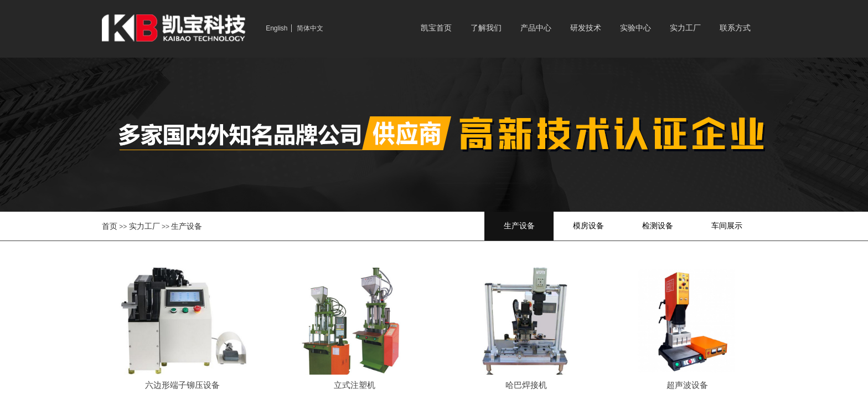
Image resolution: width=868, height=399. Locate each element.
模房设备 (588, 226)
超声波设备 (687, 385)
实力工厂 (685, 28)
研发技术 (586, 28)
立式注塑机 (355, 385)
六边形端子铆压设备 (182, 385)
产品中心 (536, 28)
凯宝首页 (436, 28)
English (277, 28)
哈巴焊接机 (526, 385)
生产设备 (187, 226)
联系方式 (735, 28)
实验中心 (635, 28)
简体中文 (310, 28)
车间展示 (727, 226)
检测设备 (658, 226)
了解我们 (486, 28)
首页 (110, 226)
